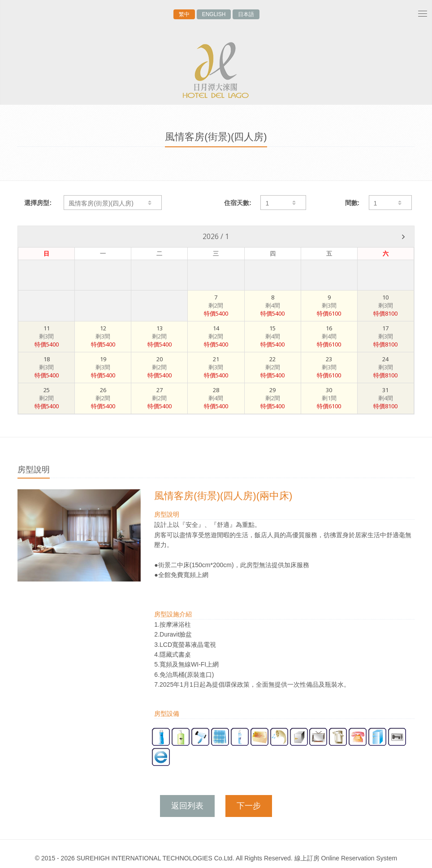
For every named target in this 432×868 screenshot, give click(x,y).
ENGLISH (214, 14)
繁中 (184, 14)
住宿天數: (238, 203)
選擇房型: (38, 203)
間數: (352, 203)
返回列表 (187, 806)
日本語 (246, 14)
